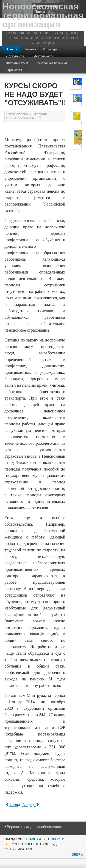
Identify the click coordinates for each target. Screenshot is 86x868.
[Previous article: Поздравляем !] (13, 805)
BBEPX (77, 854)
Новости (56, 839)
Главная (33, 839)
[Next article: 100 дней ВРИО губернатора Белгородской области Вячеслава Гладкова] (31, 805)
